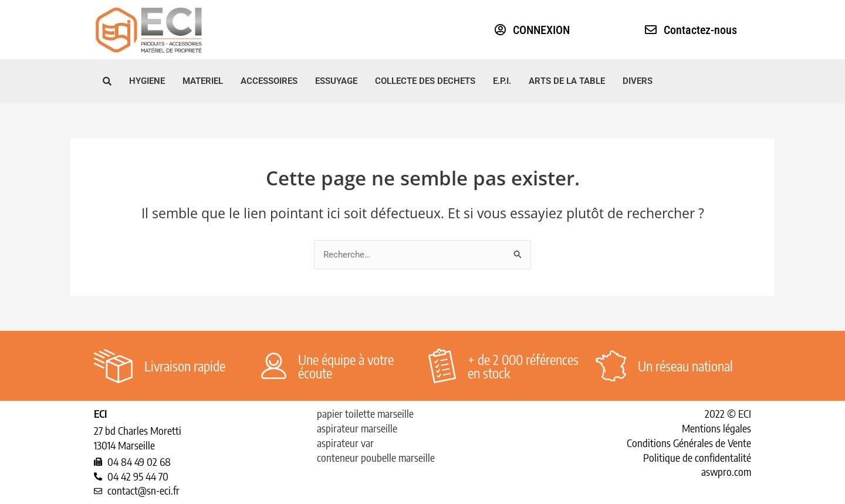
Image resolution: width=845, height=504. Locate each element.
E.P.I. (502, 81)
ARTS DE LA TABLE (567, 81)
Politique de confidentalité (697, 457)
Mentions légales (716, 428)
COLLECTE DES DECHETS (425, 81)
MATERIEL (203, 81)
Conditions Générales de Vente (689, 443)
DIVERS (638, 81)
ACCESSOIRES (269, 81)
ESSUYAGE (336, 81)
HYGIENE (147, 81)
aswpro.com (726, 471)
